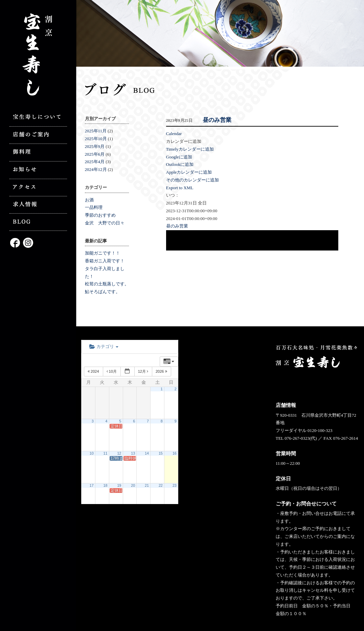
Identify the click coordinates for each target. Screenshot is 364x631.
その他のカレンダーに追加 (192, 180)
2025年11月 (96, 131)
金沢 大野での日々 (105, 223)
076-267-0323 (297, 438)
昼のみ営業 (217, 120)
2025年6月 (95, 154)
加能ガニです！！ (103, 253)
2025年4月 (95, 162)
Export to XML (180, 188)
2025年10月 (96, 139)
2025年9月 (95, 146)
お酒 (89, 200)
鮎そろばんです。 (103, 292)
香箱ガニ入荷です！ (105, 261)
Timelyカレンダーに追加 (190, 149)
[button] (184, 141)
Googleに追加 (179, 157)
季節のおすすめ (100, 215)
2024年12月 (96, 169)
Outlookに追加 (180, 164)
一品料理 (94, 207)
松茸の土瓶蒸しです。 (107, 284)
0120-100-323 (320, 430)
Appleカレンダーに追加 (189, 172)
